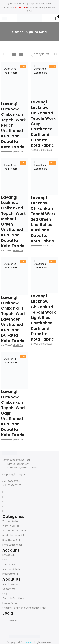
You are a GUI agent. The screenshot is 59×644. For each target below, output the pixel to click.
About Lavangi (10, 584)
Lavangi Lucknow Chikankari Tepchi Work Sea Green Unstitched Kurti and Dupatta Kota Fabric (43, 219)
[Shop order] (44, 54)
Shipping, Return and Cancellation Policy (24, 608)
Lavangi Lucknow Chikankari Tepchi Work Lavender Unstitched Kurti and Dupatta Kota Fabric (14, 319)
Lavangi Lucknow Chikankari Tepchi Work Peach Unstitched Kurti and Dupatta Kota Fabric (14, 125)
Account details (11, 569)
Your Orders (9, 564)
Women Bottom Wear (14, 531)
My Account (9, 555)
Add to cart (11, 73)
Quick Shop (10, 69)
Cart (5, 560)
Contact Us (9, 589)
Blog (5, 594)
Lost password (10, 574)
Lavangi (13, 620)
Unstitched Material (13, 535)
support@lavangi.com (16, 474)
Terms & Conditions (13, 598)
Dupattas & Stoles (12, 540)
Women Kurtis (10, 521)
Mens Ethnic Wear (12, 545)
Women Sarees (11, 526)
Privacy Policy (10, 603)
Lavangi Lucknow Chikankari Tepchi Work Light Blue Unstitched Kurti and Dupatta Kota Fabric (43, 318)
